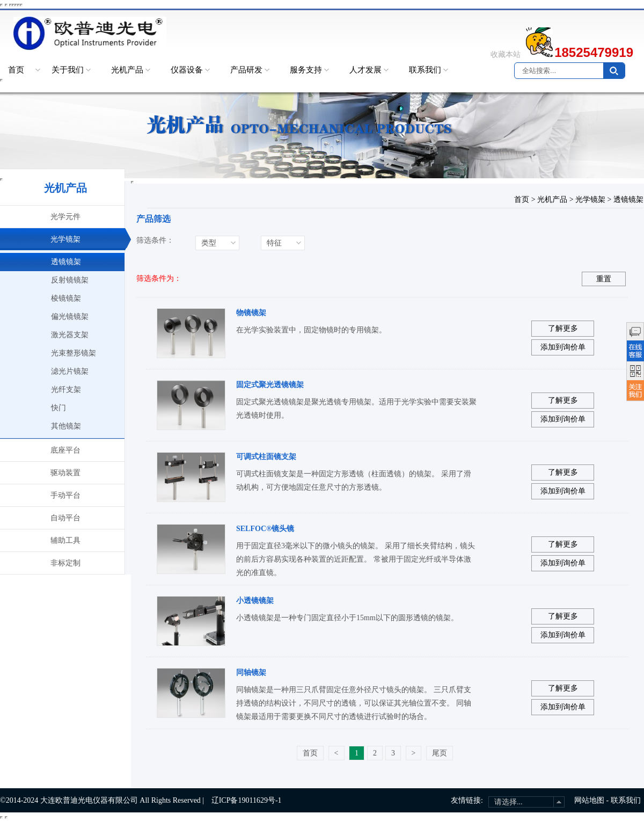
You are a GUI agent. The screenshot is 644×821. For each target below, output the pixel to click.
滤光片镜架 (70, 371)
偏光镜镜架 (70, 317)
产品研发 (246, 70)
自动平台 (65, 518)
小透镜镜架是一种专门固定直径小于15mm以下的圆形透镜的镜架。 (347, 618)
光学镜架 (65, 239)
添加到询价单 (563, 347)
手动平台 (65, 495)
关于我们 (68, 70)
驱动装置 (65, 473)
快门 (58, 408)
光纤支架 (66, 390)
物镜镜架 (251, 313)
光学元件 (65, 217)
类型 (209, 243)
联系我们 (425, 70)
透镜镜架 (66, 262)
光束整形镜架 (74, 353)
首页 (16, 70)
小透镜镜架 (255, 601)
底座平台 (65, 450)
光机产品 (127, 70)
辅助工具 (65, 540)
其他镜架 (66, 426)
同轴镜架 (251, 673)
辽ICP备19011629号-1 (247, 800)
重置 (604, 279)
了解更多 (563, 328)
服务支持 (306, 70)
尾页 (440, 753)
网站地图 (589, 800)
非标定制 (65, 563)
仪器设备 (187, 70)
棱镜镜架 (66, 298)
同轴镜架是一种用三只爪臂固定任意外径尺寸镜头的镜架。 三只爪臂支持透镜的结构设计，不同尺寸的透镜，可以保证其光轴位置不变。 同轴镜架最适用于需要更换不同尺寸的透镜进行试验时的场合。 (354, 703)
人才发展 (365, 70)
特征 (274, 243)
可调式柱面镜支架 (266, 457)
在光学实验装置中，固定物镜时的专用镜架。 (311, 330)
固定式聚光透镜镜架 (270, 385)
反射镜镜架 (70, 280)
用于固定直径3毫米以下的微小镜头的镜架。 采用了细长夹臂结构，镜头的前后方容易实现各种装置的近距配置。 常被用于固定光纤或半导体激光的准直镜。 (356, 559)
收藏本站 (506, 55)
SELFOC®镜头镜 (265, 529)
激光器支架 (70, 335)
